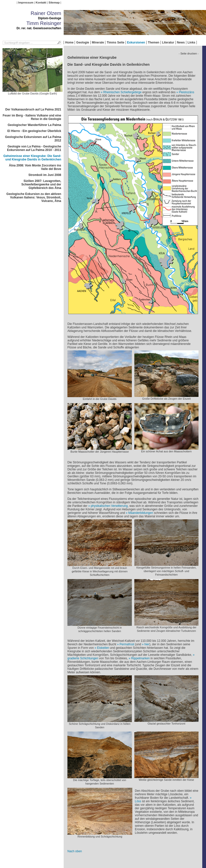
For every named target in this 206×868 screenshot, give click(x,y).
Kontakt (41, 2)
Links (191, 42)
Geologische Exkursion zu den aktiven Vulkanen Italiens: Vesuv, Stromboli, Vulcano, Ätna (34, 197)
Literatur (168, 42)
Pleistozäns (186, 92)
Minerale (98, 42)
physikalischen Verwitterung (109, 506)
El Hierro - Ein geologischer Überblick (34, 131)
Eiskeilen (103, 648)
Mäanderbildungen (141, 513)
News (181, 42)
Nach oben (75, 851)
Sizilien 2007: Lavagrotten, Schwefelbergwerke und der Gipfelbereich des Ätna (41, 184)
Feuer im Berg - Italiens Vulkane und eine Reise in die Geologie (32, 117)
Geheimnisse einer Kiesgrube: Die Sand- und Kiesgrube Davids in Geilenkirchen (32, 158)
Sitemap (54, 2)
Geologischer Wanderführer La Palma (34, 125)
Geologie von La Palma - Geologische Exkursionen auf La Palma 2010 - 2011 (34, 148)
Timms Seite (115, 42)
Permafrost (127, 644)
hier (147, 644)
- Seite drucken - (189, 53)
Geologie (83, 42)
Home (69, 42)
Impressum (26, 2)
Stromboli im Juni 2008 (45, 175)
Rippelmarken (140, 658)
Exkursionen (136, 42)
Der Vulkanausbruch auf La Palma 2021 (33, 109)
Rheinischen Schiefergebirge (122, 92)
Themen (154, 42)
